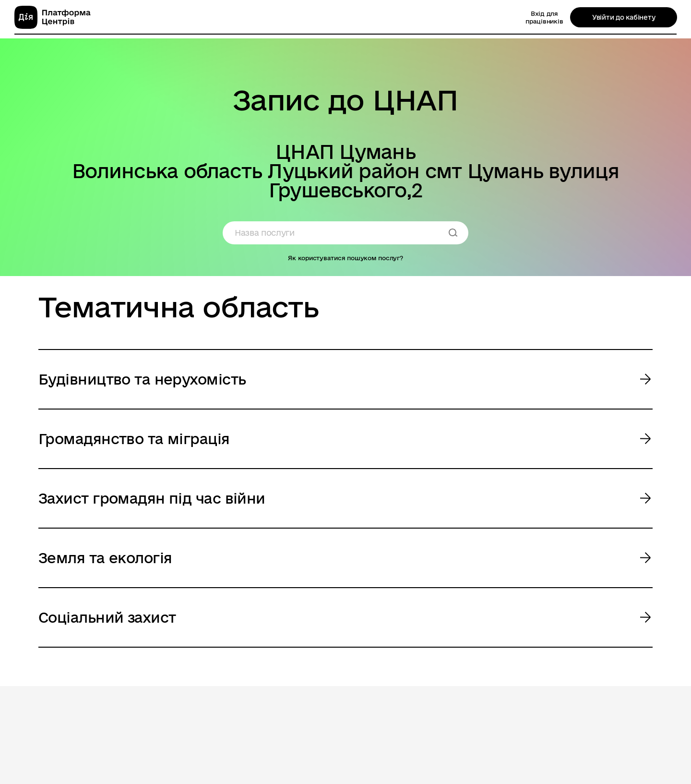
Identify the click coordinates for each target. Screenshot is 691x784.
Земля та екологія (105, 558)
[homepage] (53, 17)
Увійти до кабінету (624, 17)
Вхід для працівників (544, 17)
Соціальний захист (107, 617)
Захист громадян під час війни (152, 498)
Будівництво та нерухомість (142, 379)
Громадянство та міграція (134, 439)
